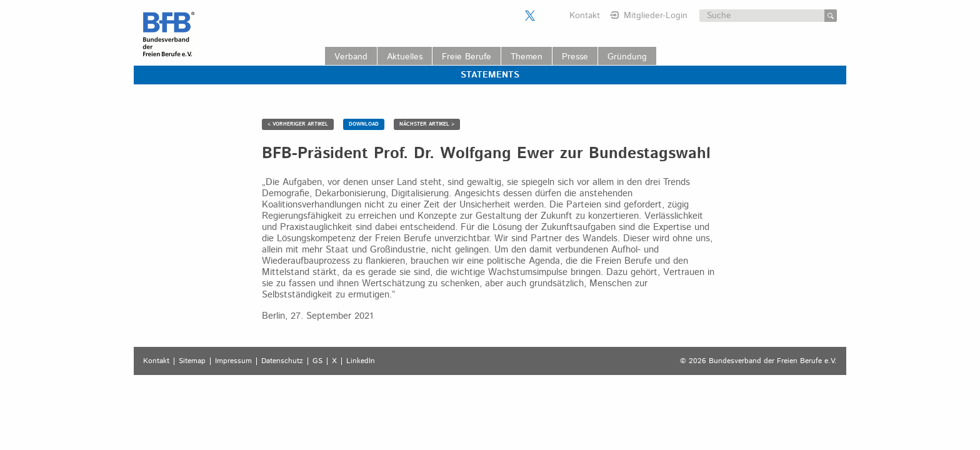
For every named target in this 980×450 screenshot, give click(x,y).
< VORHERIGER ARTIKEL (298, 124)
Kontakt (585, 16)
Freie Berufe (467, 57)
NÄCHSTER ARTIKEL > (427, 124)
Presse (575, 57)
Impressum (233, 361)
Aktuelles (405, 57)
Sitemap (192, 361)
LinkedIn (361, 361)
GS (317, 361)
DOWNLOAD (364, 124)
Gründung (627, 57)
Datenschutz (282, 361)
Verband (351, 57)
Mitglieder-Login (656, 16)
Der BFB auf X (530, 16)
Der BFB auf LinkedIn (546, 16)
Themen (527, 57)
